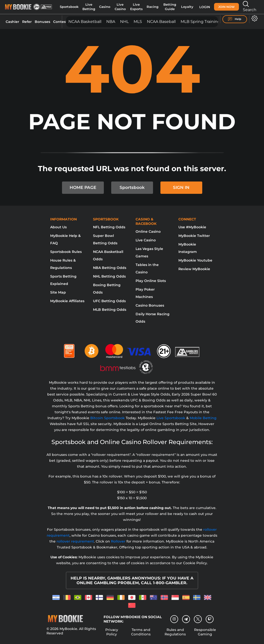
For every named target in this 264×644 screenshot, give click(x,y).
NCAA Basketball (85, 22)
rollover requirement (75, 541)
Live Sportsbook (171, 418)
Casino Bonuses (150, 305)
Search (250, 7)
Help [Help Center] (235, 19)
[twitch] (210, 619)
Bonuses (42, 22)
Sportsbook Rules (66, 252)
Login (205, 7)
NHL (124, 22)
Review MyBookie (194, 269)
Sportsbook (69, 7)
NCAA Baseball (161, 22)
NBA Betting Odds (110, 268)
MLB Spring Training (200, 22)
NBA (111, 22)
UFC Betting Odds (109, 301)
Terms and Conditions (141, 632)
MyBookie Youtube (195, 260)
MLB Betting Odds (110, 310)
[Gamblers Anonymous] (187, 349)
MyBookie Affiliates (67, 301)
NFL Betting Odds (109, 227)
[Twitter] (198, 619)
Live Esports (136, 7)
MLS (138, 22)
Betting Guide (170, 7)
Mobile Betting (203, 418)
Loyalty (187, 7)
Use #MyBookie (192, 227)
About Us (58, 227)
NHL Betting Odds (109, 276)
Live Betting (89, 7)
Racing (153, 7)
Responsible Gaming (205, 632)
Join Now (226, 7)
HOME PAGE (83, 187)
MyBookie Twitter (194, 236)
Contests (61, 22)
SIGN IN (181, 187)
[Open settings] (254, 18)
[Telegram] (186, 619)
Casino (105, 7)
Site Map (58, 292)
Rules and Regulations (175, 632)
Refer (27, 22)
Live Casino (120, 7)
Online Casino (148, 231)
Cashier (12, 22)
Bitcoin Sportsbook (108, 418)
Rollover (118, 541)
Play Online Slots (151, 281)
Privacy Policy (112, 632)
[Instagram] (174, 619)
